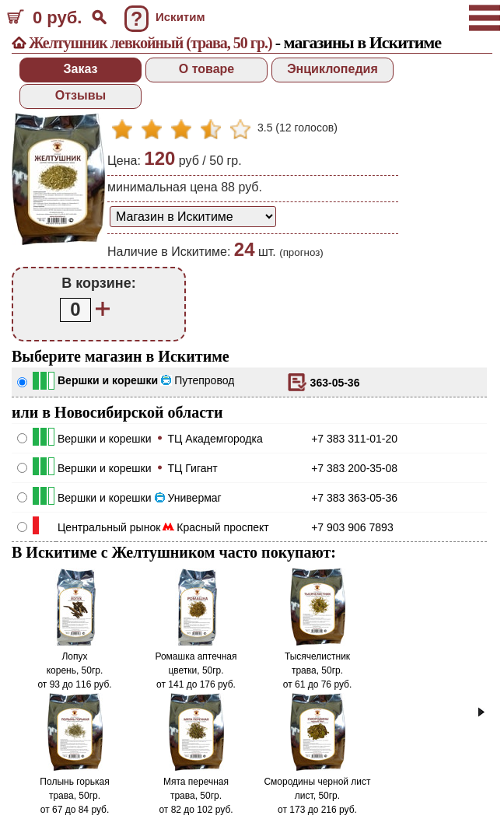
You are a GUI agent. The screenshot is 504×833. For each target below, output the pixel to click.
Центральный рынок (109, 527)
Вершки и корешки (108, 380)
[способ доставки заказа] (193, 217)
